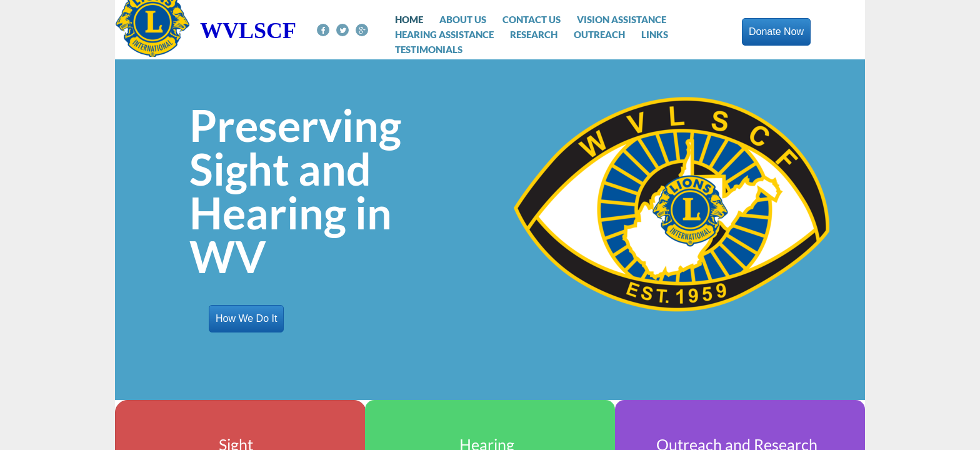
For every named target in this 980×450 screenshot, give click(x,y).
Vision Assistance (622, 19)
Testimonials (429, 49)
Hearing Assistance (444, 34)
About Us (463, 19)
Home (409, 19)
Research (534, 34)
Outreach (599, 34)
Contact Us (532, 19)
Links (655, 34)
